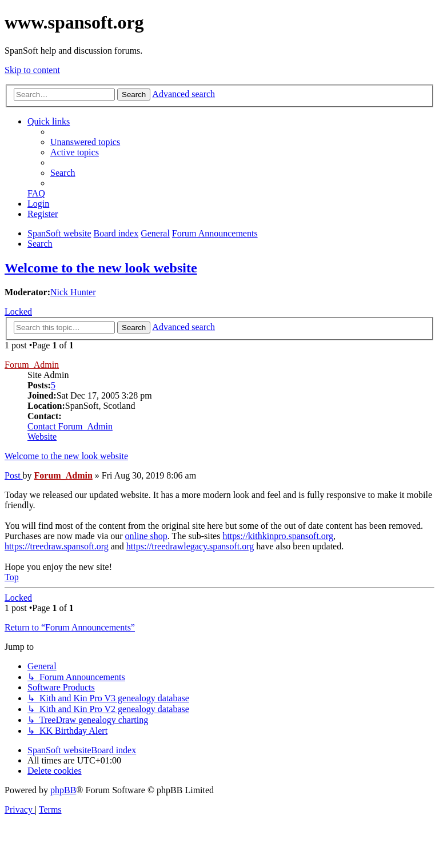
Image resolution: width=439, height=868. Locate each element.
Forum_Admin (32, 365)
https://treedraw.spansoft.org (57, 546)
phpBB (63, 790)
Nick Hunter (73, 292)
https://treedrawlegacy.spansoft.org (190, 546)
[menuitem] (85, 142)
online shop (146, 536)
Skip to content (32, 70)
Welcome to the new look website (101, 268)
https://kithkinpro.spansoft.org (278, 536)
